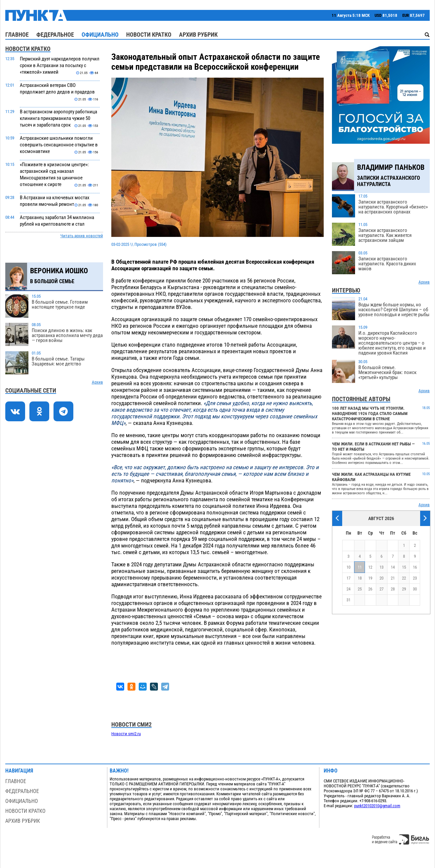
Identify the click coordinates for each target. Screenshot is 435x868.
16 (415, 567)
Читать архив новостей (82, 236)
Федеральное (55, 35)
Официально (100, 35)
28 (393, 589)
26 (370, 589)
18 (360, 578)
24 (348, 589)
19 (370, 578)
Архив (97, 382)
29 (404, 589)
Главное (17, 35)
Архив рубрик (198, 35)
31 (348, 600)
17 (348, 578)
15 (404, 567)
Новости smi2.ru (126, 734)
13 (381, 567)
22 (404, 578)
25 (360, 589)
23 (415, 578)
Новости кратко (149, 35)
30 (415, 589)
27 (381, 589)
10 (348, 567)
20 (381, 578)
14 (393, 567)
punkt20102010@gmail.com (377, 806)
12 (370, 567)
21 (393, 578)
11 (360, 567)
